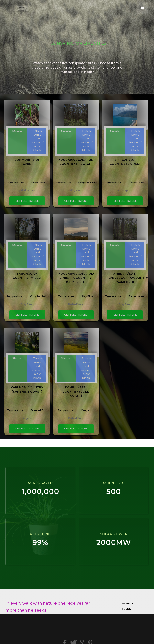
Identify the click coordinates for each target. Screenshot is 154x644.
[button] (143, 8)
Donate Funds (128, 606)
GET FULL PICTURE (27, 201)
